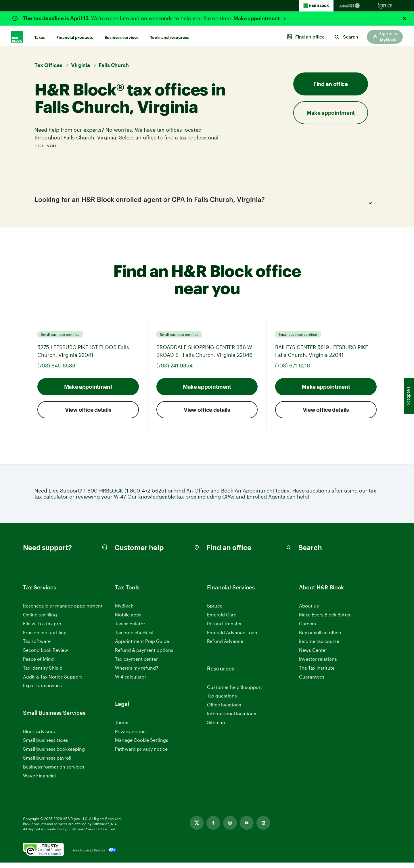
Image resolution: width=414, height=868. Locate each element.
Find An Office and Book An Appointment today (232, 496)
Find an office (331, 84)
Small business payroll (47, 763)
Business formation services (54, 772)
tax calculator (51, 502)
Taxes (40, 35)
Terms (122, 728)
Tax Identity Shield (43, 673)
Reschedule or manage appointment (63, 611)
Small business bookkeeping (54, 754)
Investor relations (318, 665)
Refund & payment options (144, 655)
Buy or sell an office (320, 638)
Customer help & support (235, 692)
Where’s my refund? (137, 673)
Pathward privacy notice (141, 754)
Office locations (224, 710)
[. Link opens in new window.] (43, 855)
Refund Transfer (224, 629)
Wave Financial (39, 781)
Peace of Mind (38, 664)
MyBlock (124, 611)
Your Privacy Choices (89, 855)
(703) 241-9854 (175, 371)
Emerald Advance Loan (232, 638)
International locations (232, 719)
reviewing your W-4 (100, 502)
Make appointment (257, 18)
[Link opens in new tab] (197, 828)
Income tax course (319, 646)
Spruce (215, 611)
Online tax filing (40, 620)
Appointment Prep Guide (142, 646)
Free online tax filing (45, 638)
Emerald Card (222, 620)
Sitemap (216, 728)
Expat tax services (42, 691)
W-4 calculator (131, 682)
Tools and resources (170, 35)
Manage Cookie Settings (142, 745)
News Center (313, 655)
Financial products (75, 35)
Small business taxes (46, 745)
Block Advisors (39, 737)
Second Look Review (46, 655)
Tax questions (222, 701)
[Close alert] (404, 18)
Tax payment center (136, 664)
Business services (121, 35)
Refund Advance (225, 646)
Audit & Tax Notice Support (52, 682)
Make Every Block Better (325, 620)
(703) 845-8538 (56, 371)
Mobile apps (128, 620)
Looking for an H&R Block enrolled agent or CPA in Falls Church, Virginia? (205, 203)
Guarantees (312, 682)
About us (309, 611)
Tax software (37, 646)
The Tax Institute (317, 673)
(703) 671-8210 (293, 371)
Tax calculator (130, 629)
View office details (88, 415)
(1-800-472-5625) (145, 496)
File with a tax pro (42, 629)
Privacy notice (130, 736)
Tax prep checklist (134, 638)
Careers (307, 629)
